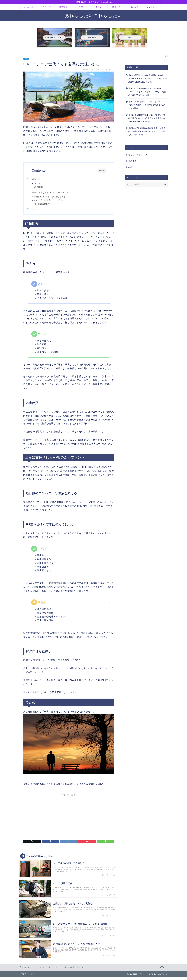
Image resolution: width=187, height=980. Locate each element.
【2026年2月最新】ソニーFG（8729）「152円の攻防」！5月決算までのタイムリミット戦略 (147, 105)
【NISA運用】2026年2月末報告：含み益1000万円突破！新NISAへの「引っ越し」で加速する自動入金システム (148, 79)
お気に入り (134, 7)
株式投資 (63, 7)
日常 (26, 59)
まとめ (41, 212)
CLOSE (102, 171)
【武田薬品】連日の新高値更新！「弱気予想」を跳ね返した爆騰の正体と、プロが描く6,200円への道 (147, 132)
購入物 (99, 7)
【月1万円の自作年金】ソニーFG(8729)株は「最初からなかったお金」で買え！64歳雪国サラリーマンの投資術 (147, 119)
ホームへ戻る (28, 8)
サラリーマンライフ (46, 8)
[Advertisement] (69, 819)
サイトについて (152, 8)
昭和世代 (42, 180)
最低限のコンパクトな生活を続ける (55, 198)
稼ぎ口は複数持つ (47, 205)
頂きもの (116, 7)
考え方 (42, 184)
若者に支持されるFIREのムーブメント (56, 194)
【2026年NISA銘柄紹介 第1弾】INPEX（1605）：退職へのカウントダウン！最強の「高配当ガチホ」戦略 (147, 92)
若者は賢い (44, 187)
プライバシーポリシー (29, 977)
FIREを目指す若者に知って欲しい (54, 202)
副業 (81, 7)
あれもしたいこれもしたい (93, 16)
